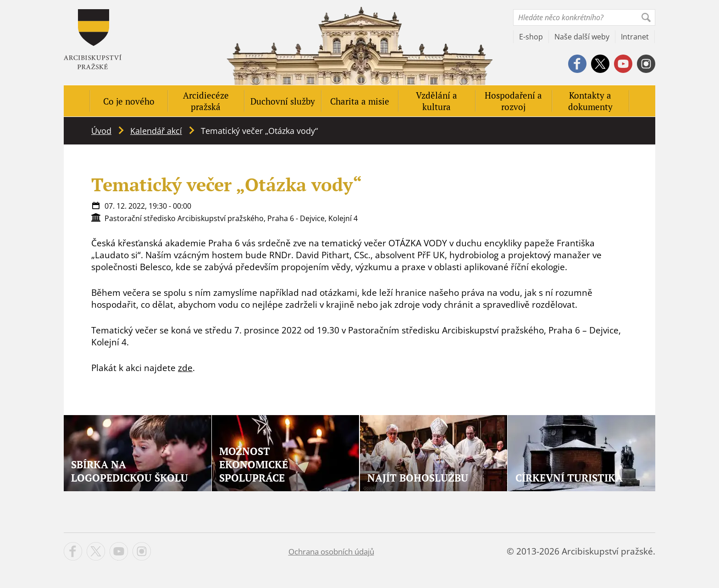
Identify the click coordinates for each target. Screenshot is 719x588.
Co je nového (129, 101)
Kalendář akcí (156, 131)
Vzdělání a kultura (437, 101)
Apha (93, 39)
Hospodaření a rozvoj (513, 101)
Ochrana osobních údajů (331, 552)
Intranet (635, 37)
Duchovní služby (283, 101)
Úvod (101, 131)
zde (185, 368)
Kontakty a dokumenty (590, 101)
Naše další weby (582, 37)
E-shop (531, 37)
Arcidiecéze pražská (206, 101)
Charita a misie (360, 101)
